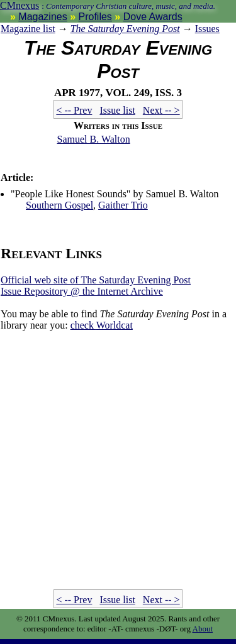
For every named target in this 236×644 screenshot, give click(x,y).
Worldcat (102, 325)
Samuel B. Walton (94, 139)
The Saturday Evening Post (125, 29)
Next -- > (161, 110)
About (203, 629)
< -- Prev (74, 110)
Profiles (95, 17)
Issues (207, 29)
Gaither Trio (123, 205)
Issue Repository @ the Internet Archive (82, 291)
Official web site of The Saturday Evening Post (96, 280)
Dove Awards (153, 17)
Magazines (42, 17)
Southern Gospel (59, 205)
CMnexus (20, 5)
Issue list (117, 110)
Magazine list (28, 29)
